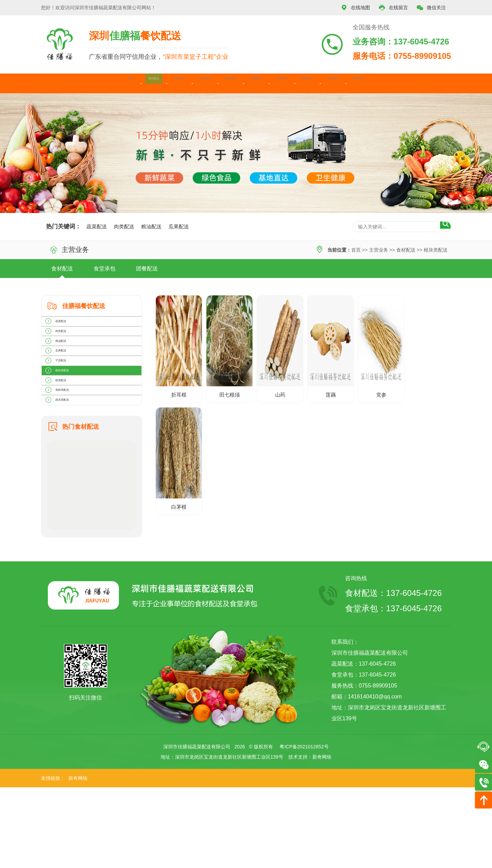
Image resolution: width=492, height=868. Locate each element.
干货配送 (65, 401)
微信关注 (431, 8)
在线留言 (393, 8)
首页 (55, 83)
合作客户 (304, 83)
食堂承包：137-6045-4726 (393, 689)
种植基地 (262, 83)
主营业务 (177, 83)
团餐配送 (147, 269)
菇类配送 (65, 439)
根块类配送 (436, 250)
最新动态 (347, 83)
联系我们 (432, 83)
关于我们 (389, 83)
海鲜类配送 (67, 457)
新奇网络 (322, 838)
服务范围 (219, 83)
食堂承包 (134, 83)
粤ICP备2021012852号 (304, 827)
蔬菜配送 (97, 226)
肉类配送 (124, 226)
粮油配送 (151, 226)
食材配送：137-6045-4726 (393, 674)
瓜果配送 (179, 226)
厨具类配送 (67, 476)
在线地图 (355, 8)
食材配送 (92, 83)
